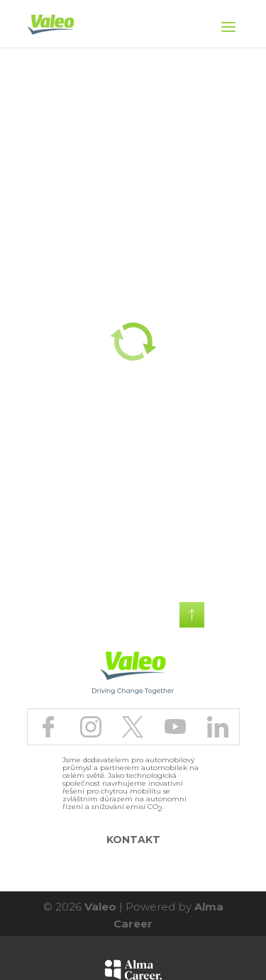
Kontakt (133, 840)
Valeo (100, 907)
